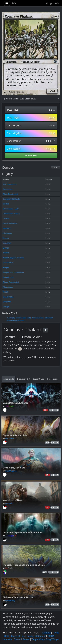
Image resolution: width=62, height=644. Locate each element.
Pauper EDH (8, 277)
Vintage (6, 307)
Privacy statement (36, 636)
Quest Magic (8, 297)
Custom (6, 219)
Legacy (6, 238)
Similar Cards (39, 379)
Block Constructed (11, 194)
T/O (14, 3)
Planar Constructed (11, 282)
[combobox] (31, 99)
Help (7, 636)
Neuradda (10, 438)
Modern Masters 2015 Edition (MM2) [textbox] (20, 99)
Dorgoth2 (9, 503)
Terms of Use (18, 636)
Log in (56, 3)
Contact (46, 633)
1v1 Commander (10, 184)
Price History (52, 379)
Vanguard (7, 302)
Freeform (7, 228)
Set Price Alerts (31, 155)
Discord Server (22, 639)
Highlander (8, 233)
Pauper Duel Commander (13, 272)
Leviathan (7, 243)
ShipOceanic (11, 471)
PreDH (6, 292)
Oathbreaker (8, 263)
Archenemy (8, 189)
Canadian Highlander (12, 199)
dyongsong (10, 600)
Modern (6, 253)
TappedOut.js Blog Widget (45, 639)
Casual (6, 204)
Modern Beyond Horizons (13, 258)
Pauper (6, 267)
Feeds (56, 633)
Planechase (8, 287)
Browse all (56, 167)
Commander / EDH (11, 209)
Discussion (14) (24, 379)
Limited (6, 248)
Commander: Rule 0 (11, 214)
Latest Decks (9, 379)
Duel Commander (10, 223)
